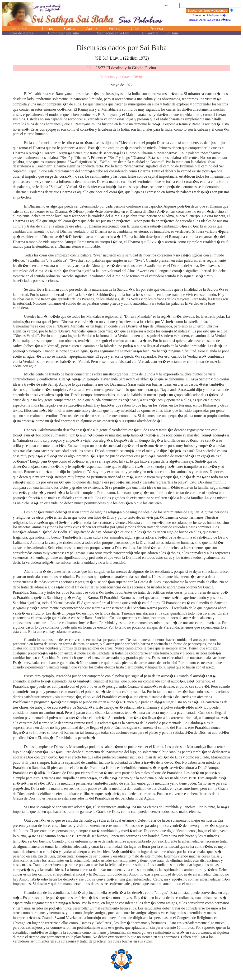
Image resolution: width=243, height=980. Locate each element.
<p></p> (121, 21)
